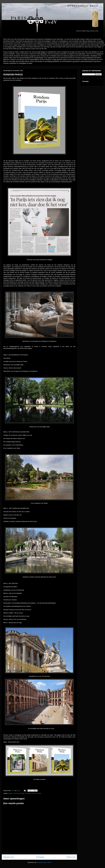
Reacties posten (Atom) (44, 862)
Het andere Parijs (19, 793)
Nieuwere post (9, 857)
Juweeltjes (28, 793)
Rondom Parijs (36, 793)
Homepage (40, 857)
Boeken (10, 793)
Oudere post (71, 857)
